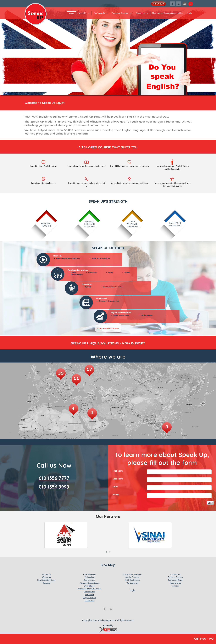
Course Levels (90, 580)
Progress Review (90, 598)
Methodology (90, 577)
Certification (90, 601)
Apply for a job (175, 583)
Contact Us (140, 13)
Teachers (47, 583)
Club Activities (90, 592)
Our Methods (99, 13)
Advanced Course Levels (90, 583)
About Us (82, 13)
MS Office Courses (132, 580)
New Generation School (47, 580)
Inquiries (175, 586)
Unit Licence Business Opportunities (167, 13)
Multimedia (89, 595)
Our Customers (132, 583)
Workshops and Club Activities (90, 589)
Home (72, 14)
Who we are (47, 577)
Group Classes (90, 586)
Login (189, 13)
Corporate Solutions (120, 13)
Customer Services (175, 577)
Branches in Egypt (175, 580)
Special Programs (132, 577)
